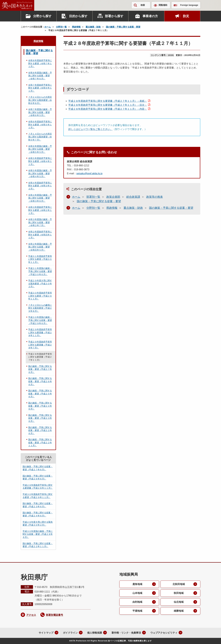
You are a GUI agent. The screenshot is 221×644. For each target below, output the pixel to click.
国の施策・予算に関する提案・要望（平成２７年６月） (40, 369)
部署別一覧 (93, 197)
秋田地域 (179, 593)
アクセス (31, 615)
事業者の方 (150, 16)
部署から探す (114, 16)
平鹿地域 (137, 611)
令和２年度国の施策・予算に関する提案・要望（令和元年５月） (40, 247)
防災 (186, 16)
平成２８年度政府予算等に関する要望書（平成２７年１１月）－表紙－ (108, 101)
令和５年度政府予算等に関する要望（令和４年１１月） (40, 161)
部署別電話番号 (54, 615)
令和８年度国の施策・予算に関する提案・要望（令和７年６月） (40, 76)
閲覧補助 (163, 5)
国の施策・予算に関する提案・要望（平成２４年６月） (40, 406)
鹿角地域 (137, 584)
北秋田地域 (179, 584)
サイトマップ (46, 633)
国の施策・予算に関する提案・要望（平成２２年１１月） (40, 442)
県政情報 (76, 27)
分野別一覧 (61, 27)
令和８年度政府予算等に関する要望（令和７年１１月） (40, 63)
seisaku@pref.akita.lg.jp (89, 173)
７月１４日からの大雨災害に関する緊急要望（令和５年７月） (40, 137)
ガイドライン (70, 633)
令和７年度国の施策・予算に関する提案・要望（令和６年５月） (40, 112)
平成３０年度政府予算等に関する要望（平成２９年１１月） (40, 296)
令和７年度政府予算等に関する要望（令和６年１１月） (40, 88)
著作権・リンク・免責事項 (126, 633)
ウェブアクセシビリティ (164, 633)
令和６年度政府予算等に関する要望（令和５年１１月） (40, 125)
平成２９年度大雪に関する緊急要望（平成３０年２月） (40, 284)
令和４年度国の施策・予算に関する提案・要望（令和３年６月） (40, 198)
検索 (143, 5)
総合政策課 (133, 197)
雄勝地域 (179, 611)
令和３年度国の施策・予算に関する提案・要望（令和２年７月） (40, 222)
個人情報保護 (95, 633)
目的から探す (78, 16)
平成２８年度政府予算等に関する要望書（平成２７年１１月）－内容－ (108, 109)
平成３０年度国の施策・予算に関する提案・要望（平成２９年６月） (40, 320)
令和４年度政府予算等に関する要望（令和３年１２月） (40, 186)
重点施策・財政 (93, 27)
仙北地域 (179, 602)
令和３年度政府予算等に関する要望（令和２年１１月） (40, 210)
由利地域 (137, 602)
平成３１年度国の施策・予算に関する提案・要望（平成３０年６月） (40, 271)
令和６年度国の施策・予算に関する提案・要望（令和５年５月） (40, 149)
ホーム (48, 27)
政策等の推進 (155, 197)
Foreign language (189, 5)
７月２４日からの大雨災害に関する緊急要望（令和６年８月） (40, 100)
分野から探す (42, 16)
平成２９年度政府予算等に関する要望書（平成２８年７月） (40, 345)
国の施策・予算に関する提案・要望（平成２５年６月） (40, 394)
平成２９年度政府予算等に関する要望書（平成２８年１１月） (40, 332)
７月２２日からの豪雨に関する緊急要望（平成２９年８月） (40, 308)
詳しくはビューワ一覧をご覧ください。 (90, 129)
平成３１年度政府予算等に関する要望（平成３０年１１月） (40, 259)
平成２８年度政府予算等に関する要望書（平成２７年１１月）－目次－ (108, 105)
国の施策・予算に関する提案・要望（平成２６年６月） (40, 381)
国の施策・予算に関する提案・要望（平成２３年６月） (40, 418)
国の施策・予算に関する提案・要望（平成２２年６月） (40, 430)
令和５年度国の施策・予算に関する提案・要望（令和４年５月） (40, 173)
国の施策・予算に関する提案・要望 (123, 27)
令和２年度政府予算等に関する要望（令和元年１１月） (40, 235)
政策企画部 (113, 197)
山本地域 (137, 593)
